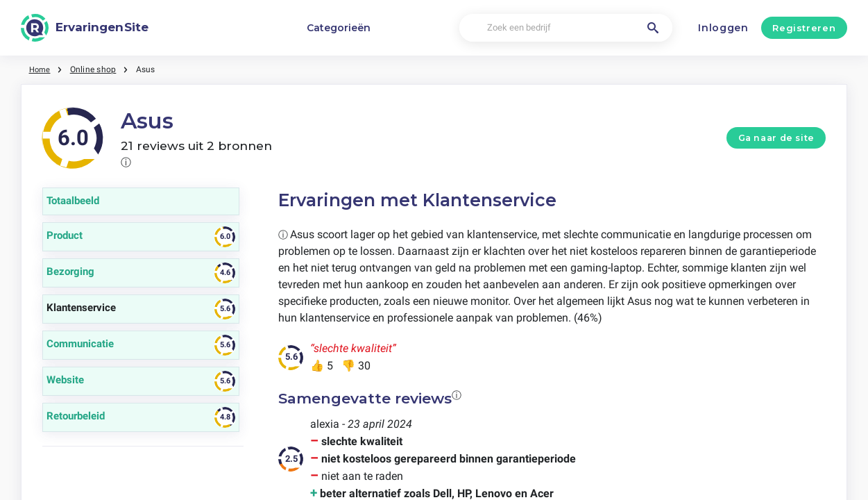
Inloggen (723, 28)
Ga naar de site (776, 138)
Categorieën (339, 28)
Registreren (804, 28)
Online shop (95, 69)
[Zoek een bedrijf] (566, 28)
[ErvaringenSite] (85, 28)
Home (41, 69)
